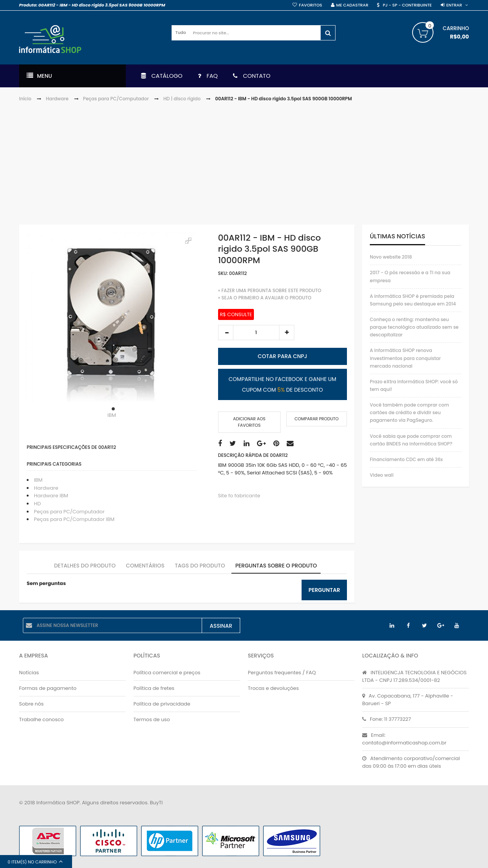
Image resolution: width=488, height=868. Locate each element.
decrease (226, 333)
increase (287, 333)
